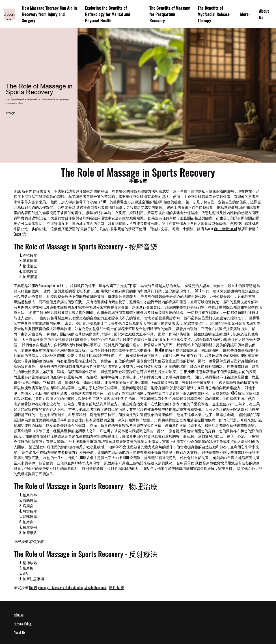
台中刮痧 (220, 404)
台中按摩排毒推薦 (83, 441)
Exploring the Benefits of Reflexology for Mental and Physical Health (108, 14)
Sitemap (19, 614)
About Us (264, 14)
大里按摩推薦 (32, 339)
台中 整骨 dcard (225, 229)
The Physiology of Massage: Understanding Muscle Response (68, 588)
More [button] (244, 14)
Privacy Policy (23, 623)
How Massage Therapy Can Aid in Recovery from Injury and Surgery (49, 14)
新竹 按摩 (116, 588)
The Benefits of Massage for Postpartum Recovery (170, 14)
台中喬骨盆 (67, 207)
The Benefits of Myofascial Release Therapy (213, 14)
